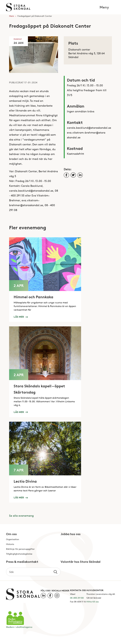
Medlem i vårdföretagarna (19, 627)
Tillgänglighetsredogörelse (19, 554)
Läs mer (21, 317)
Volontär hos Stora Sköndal (81, 562)
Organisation (13, 539)
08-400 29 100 (77, 598)
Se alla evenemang (21, 516)
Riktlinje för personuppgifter (20, 549)
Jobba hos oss (71, 534)
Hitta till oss (93, 602)
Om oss (11, 534)
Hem (12, 16)
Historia (10, 544)
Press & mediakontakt (22, 562)
